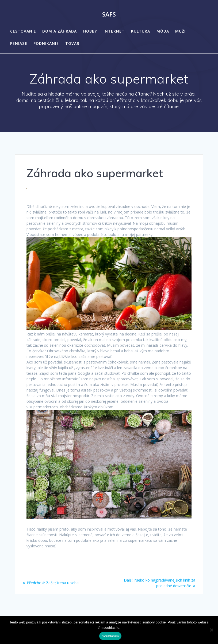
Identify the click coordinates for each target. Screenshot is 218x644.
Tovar (72, 43)
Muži (180, 31)
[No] (211, 630)
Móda (163, 31)
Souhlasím (110, 636)
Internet (114, 31)
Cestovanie (23, 31)
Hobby (90, 31)
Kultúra (141, 31)
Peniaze (19, 43)
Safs (109, 14)
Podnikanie (46, 43)
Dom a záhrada (60, 31)
